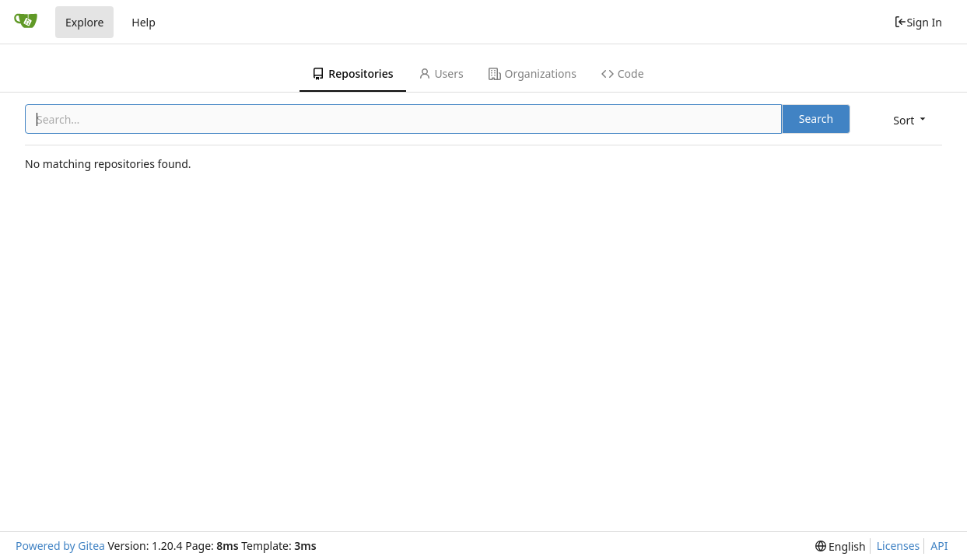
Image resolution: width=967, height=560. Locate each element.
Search (816, 119)
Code (623, 73)
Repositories (352, 73)
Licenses (899, 546)
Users (441, 73)
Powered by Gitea (60, 546)
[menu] (911, 120)
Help (144, 22)
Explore (84, 22)
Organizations (533, 73)
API (939, 546)
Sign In (918, 22)
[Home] (26, 22)
